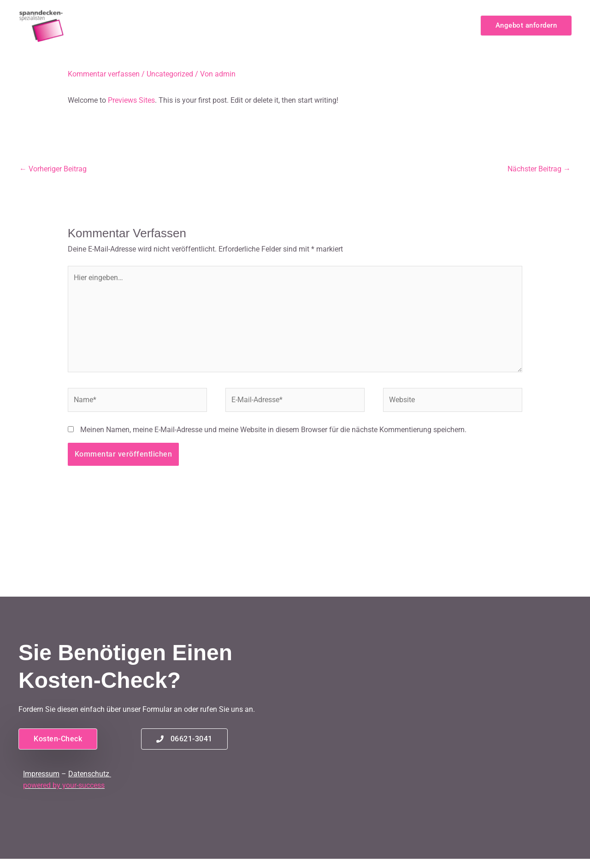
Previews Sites (131, 100)
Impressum (41, 774)
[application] (275, 25)
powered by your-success (64, 785)
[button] (526, 26)
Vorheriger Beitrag (53, 169)
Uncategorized (170, 74)
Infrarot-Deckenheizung (237, 25)
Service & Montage (393, 25)
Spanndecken (321, 25)
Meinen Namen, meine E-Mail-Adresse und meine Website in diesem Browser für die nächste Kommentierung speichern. (273, 430)
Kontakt (451, 25)
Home (171, 25)
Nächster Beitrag (539, 169)
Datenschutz (89, 774)
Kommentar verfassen (104, 74)
